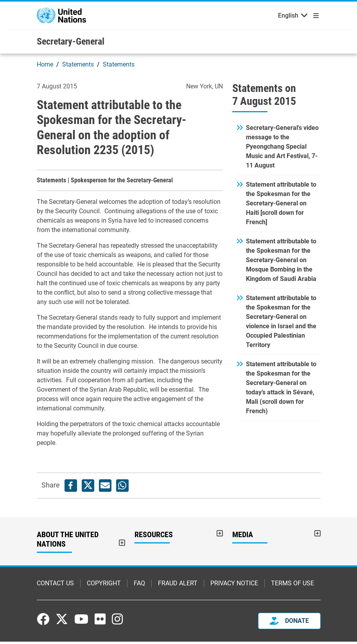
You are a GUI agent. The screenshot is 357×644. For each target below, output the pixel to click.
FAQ (139, 586)
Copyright (104, 586)
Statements (78, 67)
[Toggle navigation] (314, 16)
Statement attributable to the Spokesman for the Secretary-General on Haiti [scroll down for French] (281, 206)
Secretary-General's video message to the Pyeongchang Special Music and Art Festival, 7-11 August (282, 149)
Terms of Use (292, 586)
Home (45, 67)
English (288, 17)
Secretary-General (71, 44)
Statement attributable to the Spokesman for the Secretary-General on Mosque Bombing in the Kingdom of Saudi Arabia (281, 262)
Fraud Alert (178, 586)
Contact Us (55, 586)
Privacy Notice (234, 586)
